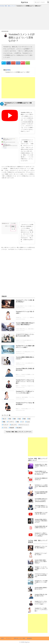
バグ (22, 422)
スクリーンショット (24, 425)
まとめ (28, 422)
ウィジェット (9, 638)
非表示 (8, 70)
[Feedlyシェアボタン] (28, 63)
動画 (24, 419)
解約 (14, 419)
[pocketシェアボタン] (23, 63)
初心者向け (19, 428)
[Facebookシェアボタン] (9, 63)
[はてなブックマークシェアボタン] (18, 63)
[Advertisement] (24, 19)
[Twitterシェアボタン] (4, 63)
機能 (4, 422)
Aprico (24, 2)
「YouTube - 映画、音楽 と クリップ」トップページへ (18, 432)
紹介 (29, 419)
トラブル (5, 428)
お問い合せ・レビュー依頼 (19, 638)
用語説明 (11, 428)
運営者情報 (29, 638)
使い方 (4, 419)
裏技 (17, 422)
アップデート (10, 422)
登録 (9, 419)
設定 (19, 419)
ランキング (5, 425)
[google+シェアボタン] (13, 63)
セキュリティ (13, 425)
